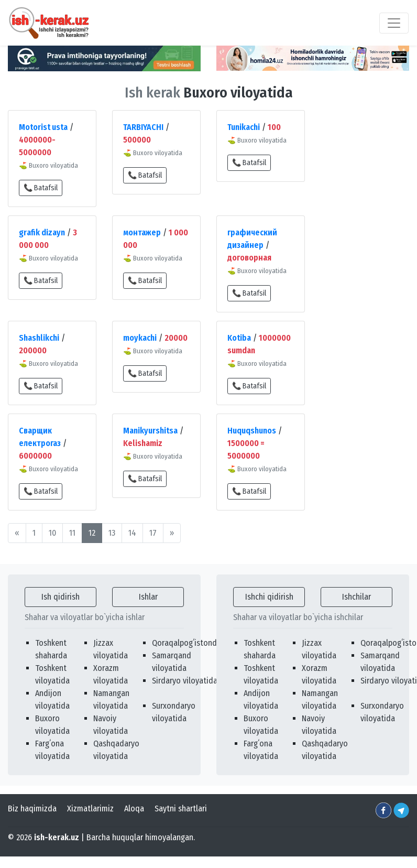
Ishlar (148, 597)
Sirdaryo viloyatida (185, 681)
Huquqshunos (252, 431)
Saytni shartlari (181, 809)
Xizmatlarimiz (90, 809)
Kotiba (239, 338)
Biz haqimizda (32, 809)
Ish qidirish (61, 597)
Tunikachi (244, 127)
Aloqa (134, 809)
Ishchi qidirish (269, 597)
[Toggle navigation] (394, 23)
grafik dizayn (42, 232)
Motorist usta (43, 127)
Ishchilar (356, 597)
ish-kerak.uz (57, 837)
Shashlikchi (39, 338)
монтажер (142, 232)
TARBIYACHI (143, 127)
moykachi (140, 338)
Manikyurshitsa (150, 431)
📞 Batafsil (41, 188)
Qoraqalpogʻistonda (186, 643)
